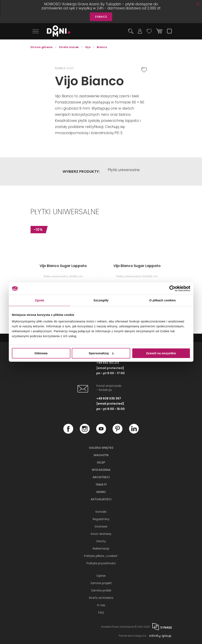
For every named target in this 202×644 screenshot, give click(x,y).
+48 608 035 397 (109, 399)
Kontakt (101, 512)
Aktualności (101, 499)
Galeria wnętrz (101, 448)
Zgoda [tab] (40, 300)
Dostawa (101, 526)
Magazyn (101, 455)
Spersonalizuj (101, 353)
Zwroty (101, 541)
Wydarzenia (101, 470)
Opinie (101, 576)
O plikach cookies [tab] (163, 300)
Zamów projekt (101, 583)
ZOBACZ (101, 17)
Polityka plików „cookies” (101, 556)
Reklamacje (101, 549)
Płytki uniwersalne (124, 172)
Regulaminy (101, 519)
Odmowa (41, 353)
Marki (101, 492)
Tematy (101, 485)
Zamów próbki (101, 590)
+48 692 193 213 (108, 363)
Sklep (101, 462)
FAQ (101, 613)
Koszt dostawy (101, 534)
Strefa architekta (101, 598)
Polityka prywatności (101, 563)
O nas (101, 605)
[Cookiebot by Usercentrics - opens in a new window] (172, 288)
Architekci (101, 477)
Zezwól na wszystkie (161, 353)
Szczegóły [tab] (101, 300)
